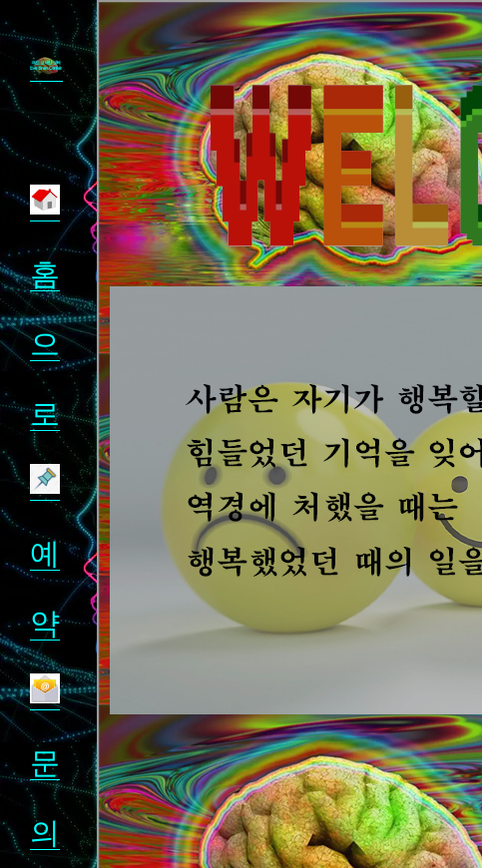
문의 (45, 763)
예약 (45, 553)
